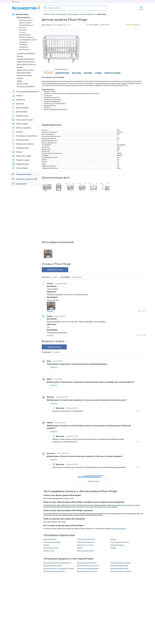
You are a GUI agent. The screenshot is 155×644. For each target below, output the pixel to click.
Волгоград (53, 507)
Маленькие (23, 30)
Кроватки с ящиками (26, 37)
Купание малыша (20, 140)
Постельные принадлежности (25, 92)
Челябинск (114, 507)
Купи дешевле (19, 184)
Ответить (50, 311)
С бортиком (23, 42)
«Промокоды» (122, 529)
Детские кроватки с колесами (121, 571)
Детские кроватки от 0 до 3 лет (88, 566)
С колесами (23, 45)
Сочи (86, 507)
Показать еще (94, 481)
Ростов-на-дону (93, 507)
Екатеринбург (67, 507)
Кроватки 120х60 (25, 35)
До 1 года (23, 28)
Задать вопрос (54, 347)
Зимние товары (20, 124)
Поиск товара (46, 8)
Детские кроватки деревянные (88, 568)
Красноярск (130, 505)
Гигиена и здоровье (21, 128)
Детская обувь (19, 112)
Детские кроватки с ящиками (121, 563)
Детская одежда (20, 108)
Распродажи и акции (21, 174)
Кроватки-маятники (26, 20)
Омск (74, 507)
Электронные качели (25, 76)
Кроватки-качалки (26, 23)
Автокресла (18, 100)
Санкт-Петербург (116, 505)
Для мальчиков (25, 49)
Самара (100, 507)
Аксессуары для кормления (24, 136)
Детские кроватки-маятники (87, 563)
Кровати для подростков (26, 62)
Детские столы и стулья (25, 70)
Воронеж (60, 507)
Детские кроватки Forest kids (87, 571)
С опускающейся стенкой (28, 40)
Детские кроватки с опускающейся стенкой (59, 568)
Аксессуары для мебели (26, 87)
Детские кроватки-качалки (53, 566)
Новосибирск (80, 507)
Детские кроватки (24, 17)
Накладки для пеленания (26, 59)
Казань (124, 505)
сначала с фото (77, 277)
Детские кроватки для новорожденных (57, 563)
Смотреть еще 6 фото (61, 69)
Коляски (17, 96)
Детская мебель (20, 14)
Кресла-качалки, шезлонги (27, 64)
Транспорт (18, 104)
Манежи (20, 67)
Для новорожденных (27, 25)
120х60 (119, 153)
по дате (55, 277)
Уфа (109, 507)
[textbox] (75, 8)
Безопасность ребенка (23, 144)
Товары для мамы (20, 148)
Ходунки (20, 78)
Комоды (20, 56)
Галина (50, 316)
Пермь (105, 507)
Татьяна (50, 283)
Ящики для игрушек (24, 73)
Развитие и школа (21, 160)
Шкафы (20, 81)
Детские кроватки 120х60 (119, 566)
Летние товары (20, 168)
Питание (17, 132)
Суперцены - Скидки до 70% (24, 179)
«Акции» (114, 529)
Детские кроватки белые (119, 568)
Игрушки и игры (20, 116)
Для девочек (24, 47)
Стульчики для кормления (26, 53)
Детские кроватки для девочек (54, 571)
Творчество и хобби (21, 156)
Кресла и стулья (23, 84)
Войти (141, 8)
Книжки (17, 152)
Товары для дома (20, 164)
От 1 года (23, 32)
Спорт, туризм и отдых (22, 120)
